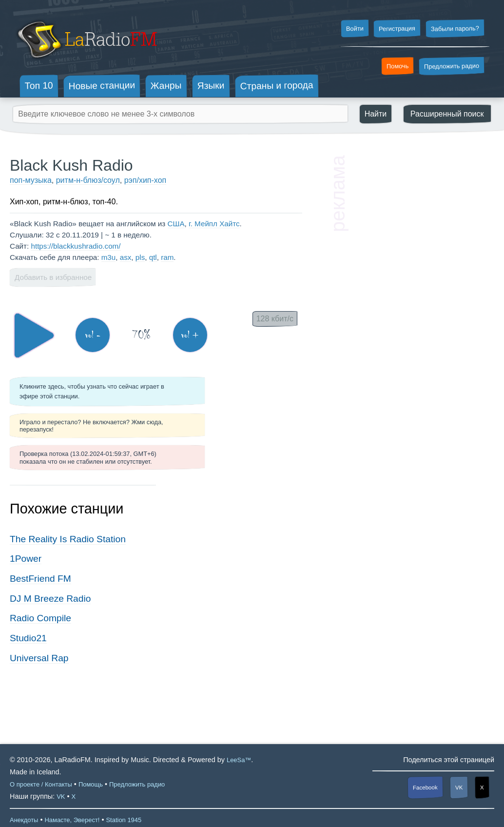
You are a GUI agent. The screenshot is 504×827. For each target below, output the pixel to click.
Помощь (91, 784)
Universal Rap (39, 658)
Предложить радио (452, 66)
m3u (109, 257)
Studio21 (28, 638)
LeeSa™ (239, 760)
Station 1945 (124, 820)
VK (459, 788)
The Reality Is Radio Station (68, 539)
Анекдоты (24, 820)
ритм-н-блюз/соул (88, 180)
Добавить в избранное (53, 277)
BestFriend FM (40, 579)
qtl (153, 257)
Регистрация (397, 28)
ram (167, 257)
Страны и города (276, 86)
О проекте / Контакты (41, 784)
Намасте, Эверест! (72, 820)
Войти (354, 29)
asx (126, 257)
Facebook (425, 788)
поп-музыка (31, 180)
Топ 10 (39, 85)
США (176, 224)
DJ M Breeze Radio (50, 599)
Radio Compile (40, 618)
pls (140, 257)
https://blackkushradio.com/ (76, 246)
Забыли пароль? (455, 29)
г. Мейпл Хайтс (214, 224)
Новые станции (102, 86)
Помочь (398, 66)
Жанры (166, 85)
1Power (26, 559)
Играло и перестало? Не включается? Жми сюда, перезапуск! (91, 426)
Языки (211, 86)
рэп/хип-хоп (145, 180)
